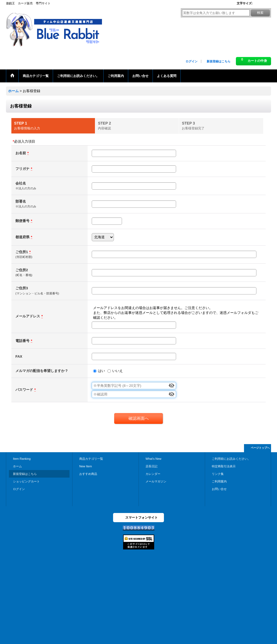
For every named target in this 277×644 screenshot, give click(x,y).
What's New (154, 459)
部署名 (21, 201)
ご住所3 (22, 288)
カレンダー (153, 474)
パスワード (24, 390)
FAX (19, 356)
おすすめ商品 (88, 474)
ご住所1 (22, 252)
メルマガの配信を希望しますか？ (42, 371)
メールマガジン (156, 481)
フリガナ (22, 169)
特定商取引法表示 (224, 466)
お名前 (21, 153)
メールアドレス (28, 316)
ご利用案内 (219, 481)
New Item (86, 466)
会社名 (21, 183)
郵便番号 (22, 221)
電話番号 (22, 341)
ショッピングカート (26, 481)
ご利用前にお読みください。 (231, 459)
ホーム (17, 466)
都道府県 (22, 237)
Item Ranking (22, 459)
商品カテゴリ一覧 (91, 459)
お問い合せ (219, 489)
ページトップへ (260, 448)
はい (101, 371)
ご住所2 (22, 270)
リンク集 (218, 474)
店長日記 (151, 466)
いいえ (118, 371)
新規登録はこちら (219, 61)
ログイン (192, 61)
